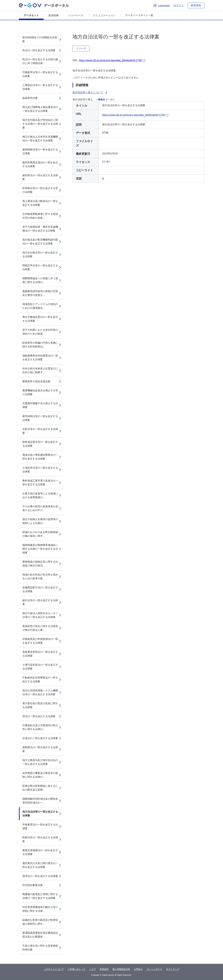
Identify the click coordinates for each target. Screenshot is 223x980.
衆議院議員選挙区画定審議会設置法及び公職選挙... (40, 935)
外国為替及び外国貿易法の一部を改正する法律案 (40, 641)
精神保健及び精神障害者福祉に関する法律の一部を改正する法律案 (40, 549)
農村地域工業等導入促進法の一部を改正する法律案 (40, 483)
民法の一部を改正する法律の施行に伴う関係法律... (40, 61)
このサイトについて (54, 969)
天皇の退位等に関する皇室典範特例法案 (40, 948)
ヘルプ (93, 969)
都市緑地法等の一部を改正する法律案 (40, 418)
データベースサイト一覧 (139, 15)
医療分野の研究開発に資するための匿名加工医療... (40, 788)
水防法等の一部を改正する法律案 (40, 431)
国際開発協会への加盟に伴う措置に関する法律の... (40, 280)
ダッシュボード (154, 969)
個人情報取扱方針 (121, 969)
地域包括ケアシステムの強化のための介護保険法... (40, 306)
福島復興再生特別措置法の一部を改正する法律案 (40, 358)
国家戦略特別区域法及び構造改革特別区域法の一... (40, 801)
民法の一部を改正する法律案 (39, 50)
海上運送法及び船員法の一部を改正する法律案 (40, 203)
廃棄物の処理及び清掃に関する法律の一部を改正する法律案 (40, 896)
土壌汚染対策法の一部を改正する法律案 (40, 667)
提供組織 (53, 15)
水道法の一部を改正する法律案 (40, 738)
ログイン (179, 5)
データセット (31, 15)
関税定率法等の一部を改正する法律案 (40, 267)
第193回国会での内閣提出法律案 (40, 39)
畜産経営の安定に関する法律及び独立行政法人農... (40, 628)
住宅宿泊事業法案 (33, 885)
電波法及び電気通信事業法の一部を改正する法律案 (40, 457)
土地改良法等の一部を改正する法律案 (40, 470)
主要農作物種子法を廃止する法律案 (40, 405)
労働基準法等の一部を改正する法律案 (40, 74)
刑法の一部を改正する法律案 (39, 716)
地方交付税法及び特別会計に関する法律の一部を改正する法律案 (40, 124)
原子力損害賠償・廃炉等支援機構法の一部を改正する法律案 (40, 229)
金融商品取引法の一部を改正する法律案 (40, 589)
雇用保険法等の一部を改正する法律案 (40, 151)
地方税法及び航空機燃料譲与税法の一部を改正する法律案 (40, 242)
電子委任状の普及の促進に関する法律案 (40, 705)
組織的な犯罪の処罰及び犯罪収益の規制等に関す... (40, 922)
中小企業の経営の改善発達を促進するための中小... (40, 508)
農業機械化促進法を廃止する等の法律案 (40, 392)
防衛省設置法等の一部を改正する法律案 (40, 444)
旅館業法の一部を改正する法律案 (40, 749)
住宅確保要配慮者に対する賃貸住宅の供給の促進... (40, 216)
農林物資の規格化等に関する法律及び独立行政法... (40, 564)
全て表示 (110, 100)
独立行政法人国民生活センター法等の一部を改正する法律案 (40, 615)
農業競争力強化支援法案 (36, 381)
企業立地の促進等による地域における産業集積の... (40, 495)
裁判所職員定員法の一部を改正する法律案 (40, 164)
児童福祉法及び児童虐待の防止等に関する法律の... (40, 727)
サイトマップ (173, 969)
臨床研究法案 (30, 98)
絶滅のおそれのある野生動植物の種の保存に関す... (40, 534)
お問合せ (138, 969)
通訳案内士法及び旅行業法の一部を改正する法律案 (40, 865)
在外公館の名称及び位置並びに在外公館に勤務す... (40, 370)
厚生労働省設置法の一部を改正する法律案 (40, 319)
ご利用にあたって (77, 969)
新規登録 (196, 5)
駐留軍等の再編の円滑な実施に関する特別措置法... (40, 345)
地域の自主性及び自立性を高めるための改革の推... (40, 577)
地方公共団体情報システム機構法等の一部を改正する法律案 (40, 692)
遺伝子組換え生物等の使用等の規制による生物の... (40, 521)
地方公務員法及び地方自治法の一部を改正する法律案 (40, 762)
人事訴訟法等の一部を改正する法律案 (40, 87)
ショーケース (76, 15)
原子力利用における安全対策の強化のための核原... (40, 332)
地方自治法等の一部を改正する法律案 (40, 814)
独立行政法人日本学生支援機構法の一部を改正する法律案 (40, 139)
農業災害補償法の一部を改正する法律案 (40, 852)
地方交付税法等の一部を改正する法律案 (40, 255)
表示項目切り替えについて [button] (90, 92)
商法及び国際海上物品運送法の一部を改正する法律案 (40, 109)
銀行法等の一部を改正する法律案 (40, 602)
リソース (81, 48)
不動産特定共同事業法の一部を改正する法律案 (40, 680)
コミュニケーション (104, 15)
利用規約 (104, 969)
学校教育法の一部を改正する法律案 (40, 826)
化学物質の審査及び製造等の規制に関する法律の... (40, 775)
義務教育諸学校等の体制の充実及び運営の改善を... (40, 293)
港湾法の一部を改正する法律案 (40, 876)
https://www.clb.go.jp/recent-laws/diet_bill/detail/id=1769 (110, 60)
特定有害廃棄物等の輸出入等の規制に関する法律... (40, 909)
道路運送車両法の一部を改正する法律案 (40, 654)
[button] (161, 5)
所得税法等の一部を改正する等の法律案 (40, 190)
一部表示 (100, 100)
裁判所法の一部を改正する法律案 (40, 177)
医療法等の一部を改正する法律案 (40, 839)
